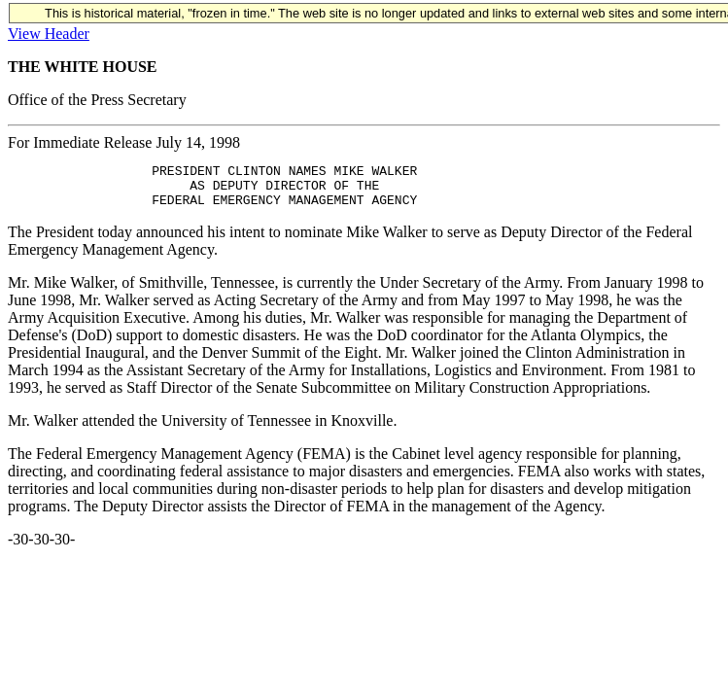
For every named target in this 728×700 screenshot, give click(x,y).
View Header (49, 34)
